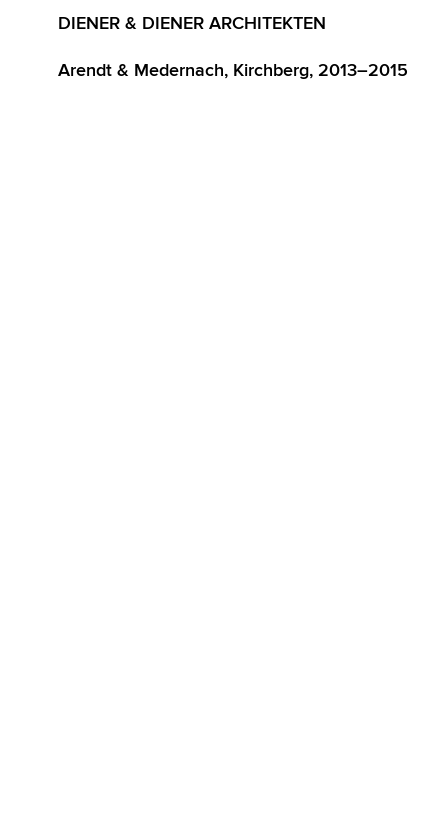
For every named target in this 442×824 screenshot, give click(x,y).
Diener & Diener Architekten (192, 23)
